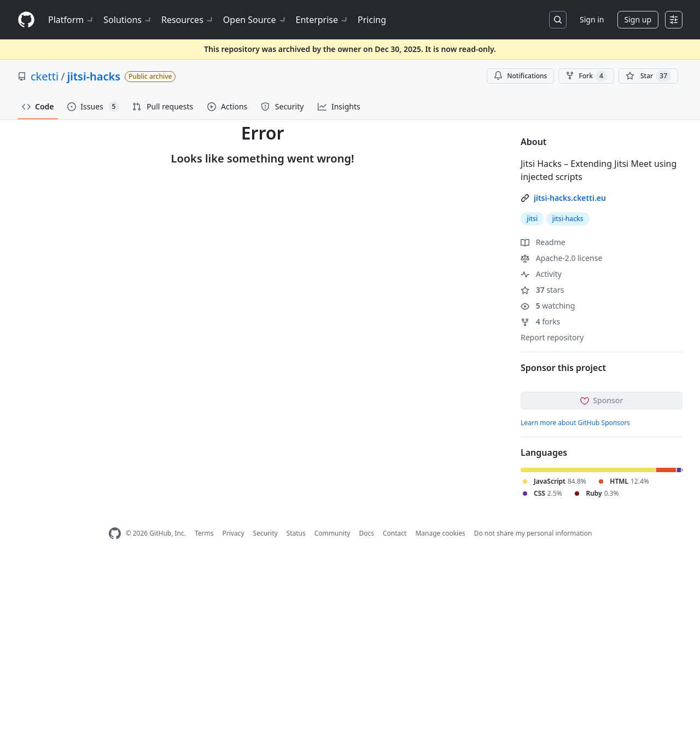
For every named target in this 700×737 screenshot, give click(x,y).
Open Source (255, 20)
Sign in (592, 19)
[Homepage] (26, 20)
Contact (395, 533)
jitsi (532, 219)
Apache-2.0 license (561, 258)
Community (332, 533)
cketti (45, 76)
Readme (543, 242)
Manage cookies (440, 533)
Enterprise (322, 20)
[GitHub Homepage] (115, 534)
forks (541, 321)
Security (266, 533)
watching (548, 306)
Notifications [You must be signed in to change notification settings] (520, 76)
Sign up (638, 19)
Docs (366, 533)
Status (296, 533)
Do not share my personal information (533, 533)
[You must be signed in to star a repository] (648, 76)
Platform (71, 20)
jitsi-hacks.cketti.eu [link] (570, 198)
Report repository (552, 337)
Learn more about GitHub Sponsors (575, 423)
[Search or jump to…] (558, 20)
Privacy (234, 533)
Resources (188, 20)
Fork (586, 76)
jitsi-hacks (94, 76)
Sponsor (602, 400)
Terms (204, 533)
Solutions (128, 20)
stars (542, 290)
